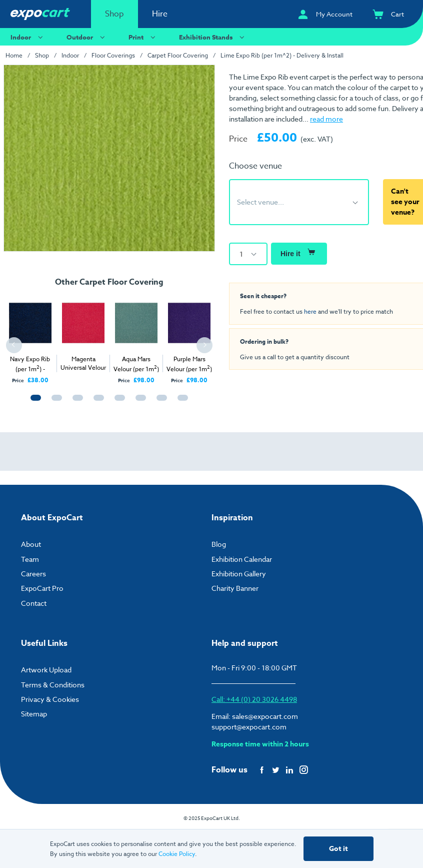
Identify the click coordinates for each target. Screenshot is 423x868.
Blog (219, 544)
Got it (338, 849)
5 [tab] (117, 402)
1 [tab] (33, 402)
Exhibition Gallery (239, 574)
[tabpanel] (30, 338)
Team (30, 559)
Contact (34, 603)
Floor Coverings (113, 55)
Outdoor (87, 37)
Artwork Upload (46, 670)
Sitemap (34, 714)
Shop (114, 14)
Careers (33, 574)
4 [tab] (96, 402)
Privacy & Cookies (50, 699)
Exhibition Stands (213, 37)
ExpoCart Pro (42, 588)
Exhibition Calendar (242, 559)
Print (143, 37)
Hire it (299, 252)
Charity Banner (235, 588)
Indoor (28, 37)
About (31, 544)
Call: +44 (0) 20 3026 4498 (254, 699)
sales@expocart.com (265, 716)
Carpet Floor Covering (178, 55)
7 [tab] (159, 402)
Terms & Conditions (53, 685)
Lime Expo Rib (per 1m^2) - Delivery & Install (282, 55)
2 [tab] (54, 402)
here (310, 311)
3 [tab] (75, 402)
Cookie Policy (177, 854)
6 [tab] (138, 402)
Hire (160, 14)
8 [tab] (180, 402)
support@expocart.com (249, 727)
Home (14, 55)
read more (326, 119)
